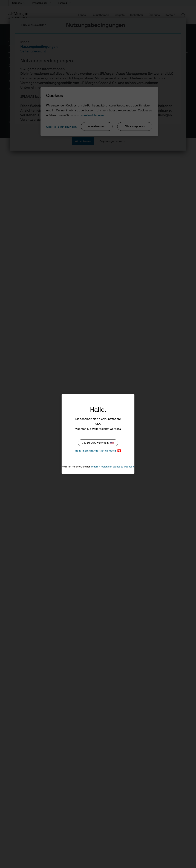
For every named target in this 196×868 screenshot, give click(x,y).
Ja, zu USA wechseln (98, 443)
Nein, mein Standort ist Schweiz (98, 451)
